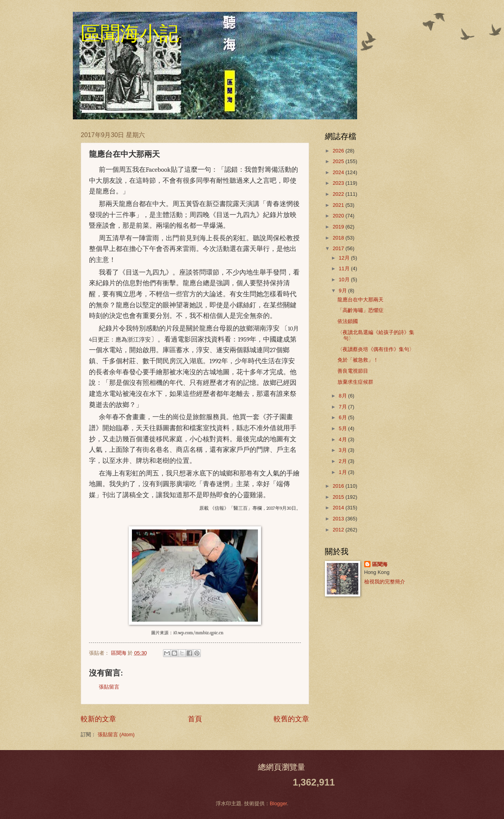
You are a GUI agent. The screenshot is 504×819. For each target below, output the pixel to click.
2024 (339, 172)
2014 (339, 508)
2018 (339, 238)
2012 (339, 530)
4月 (343, 439)
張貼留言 (109, 687)
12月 (345, 258)
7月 (343, 407)
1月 (343, 472)
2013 (339, 519)
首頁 (195, 719)
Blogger (278, 803)
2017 (339, 248)
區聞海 (380, 564)
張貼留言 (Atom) (116, 734)
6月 (343, 417)
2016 (339, 486)
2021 (339, 205)
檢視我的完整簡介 (385, 582)
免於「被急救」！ (358, 360)
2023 (339, 183)
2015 (339, 497)
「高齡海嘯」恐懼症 (360, 310)
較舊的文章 (291, 719)
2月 (343, 461)
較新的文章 (98, 719)
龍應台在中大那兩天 (360, 300)
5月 (343, 428)
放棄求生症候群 (355, 382)
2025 (339, 161)
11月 (345, 268)
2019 (339, 227)
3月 (343, 450)
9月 (343, 291)
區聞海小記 (130, 33)
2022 (339, 194)
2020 (339, 216)
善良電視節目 (353, 371)
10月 (345, 279)
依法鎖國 (348, 321)
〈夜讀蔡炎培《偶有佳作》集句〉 (376, 349)
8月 (343, 396)
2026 (339, 151)
